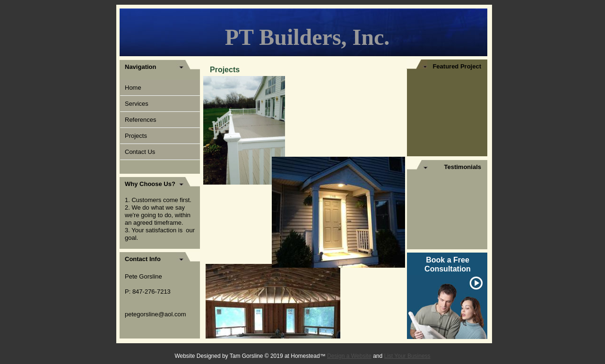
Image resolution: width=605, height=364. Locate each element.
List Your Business (407, 356)
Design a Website (349, 356)
